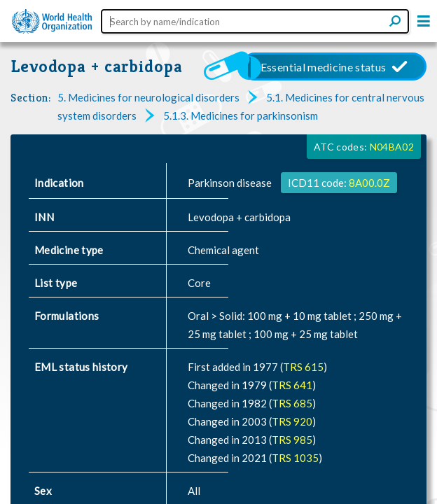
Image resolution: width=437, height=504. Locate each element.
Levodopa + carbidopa (97, 66)
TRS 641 (292, 385)
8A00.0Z (369, 183)
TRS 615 (303, 367)
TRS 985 (292, 440)
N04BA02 (392, 147)
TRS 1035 (295, 458)
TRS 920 (292, 421)
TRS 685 (292, 403)
